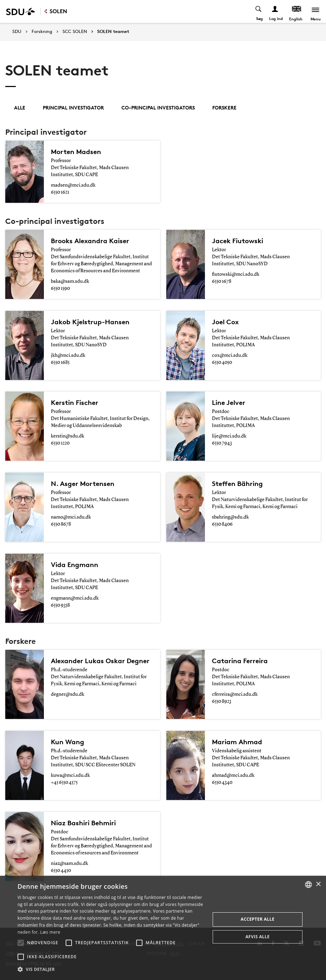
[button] (21, 943)
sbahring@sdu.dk (230, 517)
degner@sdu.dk (68, 694)
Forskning (42, 32)
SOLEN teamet (113, 32)
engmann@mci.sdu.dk (75, 598)
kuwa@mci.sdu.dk (70, 775)
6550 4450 (61, 871)
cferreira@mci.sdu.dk (235, 694)
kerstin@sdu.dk (68, 436)
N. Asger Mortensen (83, 484)
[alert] (163, 928)
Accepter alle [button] (258, 919)
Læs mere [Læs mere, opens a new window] (50, 932)
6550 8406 (222, 524)
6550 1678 (222, 281)
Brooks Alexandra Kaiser (90, 241)
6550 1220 (60, 443)
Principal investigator (73, 108)
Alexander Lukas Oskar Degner (100, 661)
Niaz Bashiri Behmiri (83, 823)
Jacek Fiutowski (238, 241)
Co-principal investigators (158, 108)
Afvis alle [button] (257, 937)
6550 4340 (222, 782)
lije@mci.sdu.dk (229, 436)
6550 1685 (60, 362)
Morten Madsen (76, 152)
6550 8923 (222, 701)
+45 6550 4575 (64, 782)
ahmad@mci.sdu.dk (233, 775)
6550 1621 (60, 192)
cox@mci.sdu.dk (230, 355)
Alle (20, 108)
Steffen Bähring (237, 484)
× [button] (318, 884)
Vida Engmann (75, 565)
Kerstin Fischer (75, 402)
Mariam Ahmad (237, 742)
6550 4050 (222, 362)
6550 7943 (222, 443)
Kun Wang (68, 742)
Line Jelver (229, 402)
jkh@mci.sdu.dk (68, 355)
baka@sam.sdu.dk (70, 281)
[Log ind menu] (275, 11)
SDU (17, 31)
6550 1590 (60, 288)
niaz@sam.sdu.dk (69, 864)
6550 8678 (61, 524)
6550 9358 (60, 605)
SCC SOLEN (75, 32)
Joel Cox (225, 322)
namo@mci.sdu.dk (71, 517)
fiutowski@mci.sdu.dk (236, 274)
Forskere (224, 108)
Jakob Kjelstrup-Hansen (90, 322)
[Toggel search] (259, 11)
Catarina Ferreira (240, 661)
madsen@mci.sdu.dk (73, 185)
